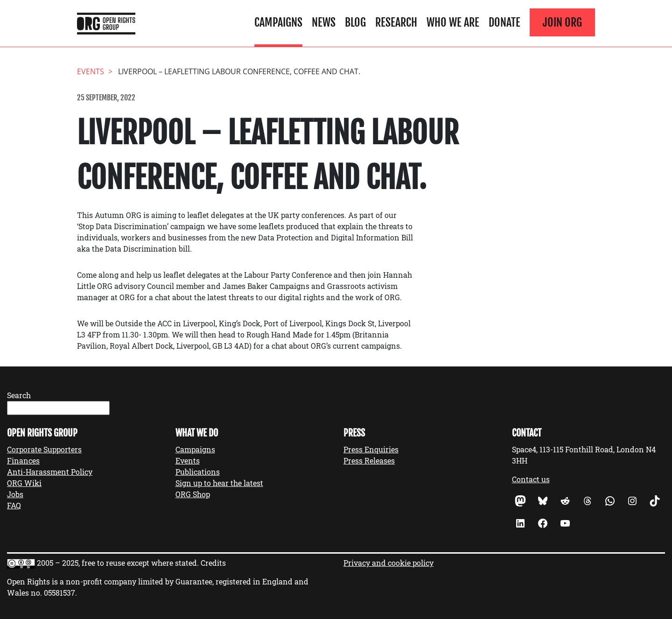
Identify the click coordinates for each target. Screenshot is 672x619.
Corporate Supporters (44, 449)
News (324, 22)
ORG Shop (193, 494)
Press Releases (369, 461)
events (91, 71)
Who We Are (453, 22)
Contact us (531, 479)
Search (19, 395)
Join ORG (562, 22)
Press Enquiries (371, 449)
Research (396, 22)
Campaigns (278, 22)
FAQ (14, 505)
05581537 (59, 593)
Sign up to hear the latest (219, 483)
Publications (198, 472)
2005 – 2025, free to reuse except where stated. (118, 563)
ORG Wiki (24, 483)
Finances (23, 461)
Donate (504, 22)
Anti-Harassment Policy (50, 472)
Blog (355, 22)
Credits (213, 563)
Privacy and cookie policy (388, 563)
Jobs (15, 494)
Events (188, 461)
